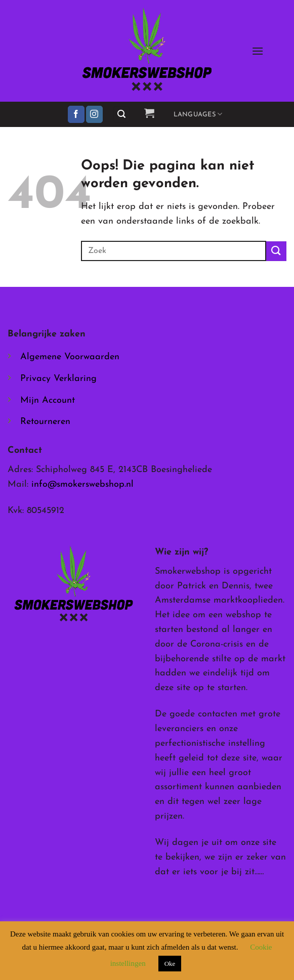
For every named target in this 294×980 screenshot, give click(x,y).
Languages (198, 114)
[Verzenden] (276, 251)
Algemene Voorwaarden (70, 357)
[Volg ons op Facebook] (76, 114)
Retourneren (45, 422)
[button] (258, 51)
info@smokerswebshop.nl (82, 484)
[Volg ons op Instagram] (94, 114)
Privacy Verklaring (58, 379)
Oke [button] (170, 964)
